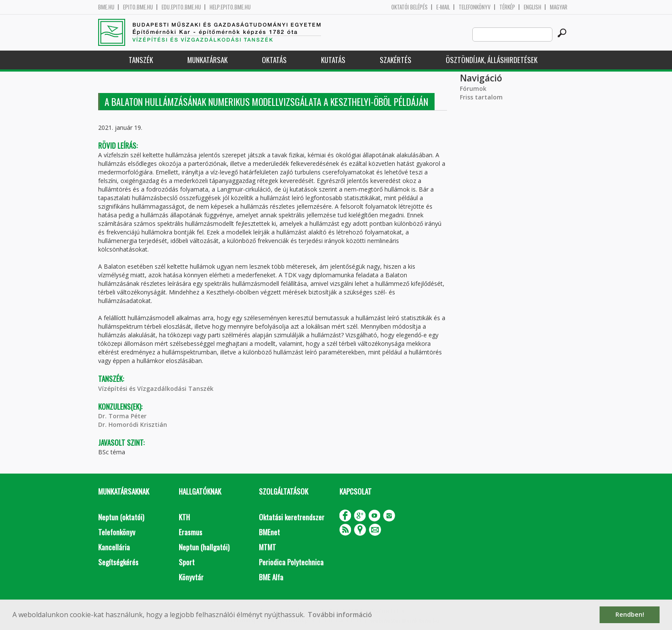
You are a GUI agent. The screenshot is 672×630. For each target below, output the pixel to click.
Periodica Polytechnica (291, 562)
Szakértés (396, 60)
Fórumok (473, 88)
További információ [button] (340, 615)
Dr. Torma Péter (122, 416)
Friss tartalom (481, 97)
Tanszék (141, 60)
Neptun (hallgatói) (204, 547)
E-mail (443, 7)
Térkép (507, 7)
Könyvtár (191, 577)
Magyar (559, 7)
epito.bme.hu (138, 7)
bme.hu (106, 7)
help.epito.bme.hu (230, 7)
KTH (184, 517)
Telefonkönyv (475, 7)
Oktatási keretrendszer (292, 517)
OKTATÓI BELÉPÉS (409, 7)
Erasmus (190, 532)
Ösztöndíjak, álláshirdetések (492, 60)
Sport (187, 562)
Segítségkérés (118, 562)
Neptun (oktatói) (121, 517)
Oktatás (274, 60)
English (532, 7)
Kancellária (114, 547)
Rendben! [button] (630, 614)
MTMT (267, 547)
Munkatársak (207, 60)
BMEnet (269, 532)
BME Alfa (271, 577)
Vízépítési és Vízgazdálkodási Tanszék (156, 388)
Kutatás (333, 60)
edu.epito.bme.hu (181, 7)
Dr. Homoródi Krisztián (133, 424)
